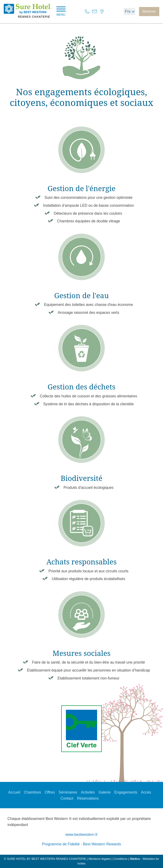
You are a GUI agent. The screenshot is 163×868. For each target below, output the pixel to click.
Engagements (126, 792)
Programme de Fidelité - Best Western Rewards (81, 844)
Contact (67, 798)
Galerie (105, 792)
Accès (146, 792)
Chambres (32, 792)
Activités (88, 792)
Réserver (149, 11)
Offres (50, 792)
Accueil (14, 792)
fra (128, 11)
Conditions (120, 859)
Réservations (88, 798)
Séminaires (68, 792)
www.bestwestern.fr (82, 835)
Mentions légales (100, 859)
